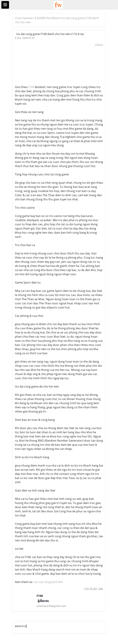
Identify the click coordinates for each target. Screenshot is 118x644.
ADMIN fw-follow (48, 18)
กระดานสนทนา (24, 18)
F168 (31, 87)
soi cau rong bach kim (49, 582)
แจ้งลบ (99, 45)
